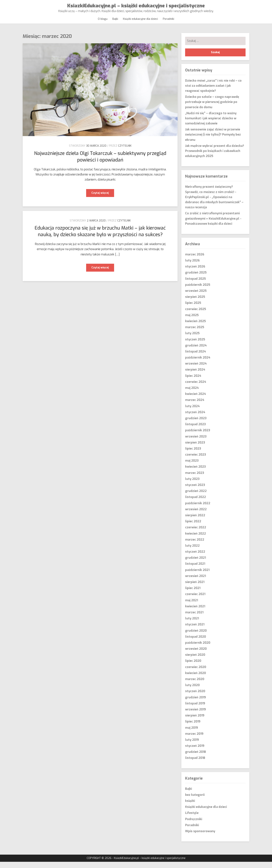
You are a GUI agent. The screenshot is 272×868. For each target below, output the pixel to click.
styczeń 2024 (195, 418)
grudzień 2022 (196, 497)
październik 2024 (198, 364)
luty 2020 (192, 691)
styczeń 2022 (195, 558)
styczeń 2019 (195, 752)
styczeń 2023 (195, 491)
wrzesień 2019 (195, 716)
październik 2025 (198, 291)
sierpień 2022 (195, 521)
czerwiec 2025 (196, 315)
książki (190, 807)
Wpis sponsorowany (200, 837)
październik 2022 (198, 509)
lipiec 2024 (193, 382)
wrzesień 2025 (196, 297)
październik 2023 (198, 436)
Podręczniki (194, 825)
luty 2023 (192, 485)
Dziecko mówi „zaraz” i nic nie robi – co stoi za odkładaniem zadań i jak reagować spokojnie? (213, 92)
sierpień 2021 (195, 588)
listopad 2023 (195, 430)
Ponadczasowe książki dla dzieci (209, 230)
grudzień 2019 (195, 703)
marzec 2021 (194, 619)
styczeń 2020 (195, 697)
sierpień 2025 (195, 303)
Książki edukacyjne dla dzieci (140, 22)
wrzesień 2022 (196, 515)
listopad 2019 (195, 710)
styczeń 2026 (195, 273)
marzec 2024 (195, 406)
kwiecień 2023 (195, 473)
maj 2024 (192, 394)
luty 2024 (192, 412)
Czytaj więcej (103, 200)
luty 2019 (192, 746)
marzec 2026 (195, 261)
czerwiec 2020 (196, 673)
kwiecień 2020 (195, 679)
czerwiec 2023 (195, 461)
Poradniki (167, 22)
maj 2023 (192, 467)
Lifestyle (192, 819)
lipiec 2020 (193, 667)
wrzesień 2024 (196, 370)
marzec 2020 (195, 685)
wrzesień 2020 (196, 655)
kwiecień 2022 (195, 540)
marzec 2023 (195, 479)
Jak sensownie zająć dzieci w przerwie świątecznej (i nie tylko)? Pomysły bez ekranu (213, 141)
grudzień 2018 (195, 758)
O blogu (104, 22)
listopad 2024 (195, 358)
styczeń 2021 (195, 631)
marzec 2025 (195, 333)
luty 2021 (192, 625)
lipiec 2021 (193, 594)
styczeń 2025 (195, 345)
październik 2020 (198, 649)
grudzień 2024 (196, 352)
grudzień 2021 (195, 564)
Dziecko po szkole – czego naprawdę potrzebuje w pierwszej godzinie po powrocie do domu (212, 108)
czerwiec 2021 (195, 600)
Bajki (116, 22)
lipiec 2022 (193, 527)
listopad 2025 (195, 285)
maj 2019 (192, 734)
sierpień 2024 (195, 376)
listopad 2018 (195, 764)
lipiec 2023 (193, 455)
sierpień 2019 (195, 722)
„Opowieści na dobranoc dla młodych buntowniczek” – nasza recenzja (214, 208)
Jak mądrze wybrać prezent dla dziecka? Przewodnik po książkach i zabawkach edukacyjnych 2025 (215, 157)
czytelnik (125, 152)
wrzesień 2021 (195, 582)
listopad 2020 (195, 643)
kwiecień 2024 (195, 400)
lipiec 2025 (193, 309)
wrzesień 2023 (196, 442)
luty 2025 (192, 339)
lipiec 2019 (193, 728)
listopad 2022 (195, 503)
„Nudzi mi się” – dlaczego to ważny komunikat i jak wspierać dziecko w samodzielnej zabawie (211, 124)
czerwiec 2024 (196, 388)
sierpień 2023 (195, 449)
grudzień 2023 (196, 424)
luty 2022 (192, 552)
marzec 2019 (194, 740)
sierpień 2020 (195, 661)
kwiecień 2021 (195, 613)
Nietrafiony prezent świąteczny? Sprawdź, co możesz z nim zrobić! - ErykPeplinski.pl (211, 198)
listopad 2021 (195, 570)
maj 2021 (192, 606)
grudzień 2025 (196, 279)
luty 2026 (192, 267)
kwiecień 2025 (195, 327)
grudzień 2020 (196, 637)
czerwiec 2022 (196, 534)
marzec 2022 (195, 546)
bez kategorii (195, 801)
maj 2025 (192, 321)
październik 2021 (197, 576)
